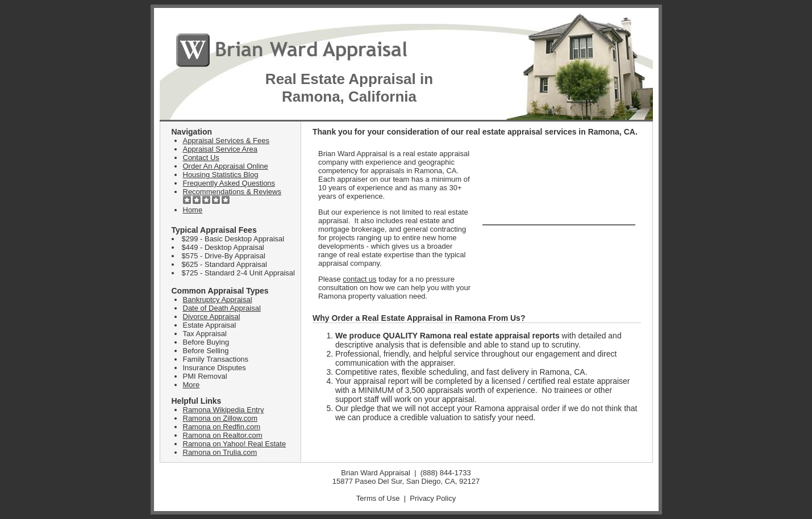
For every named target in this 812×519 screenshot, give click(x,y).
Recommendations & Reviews (232, 192)
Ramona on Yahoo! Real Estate (235, 444)
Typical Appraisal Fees (214, 230)
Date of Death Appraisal (222, 308)
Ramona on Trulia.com (220, 452)
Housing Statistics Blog (221, 175)
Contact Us (201, 158)
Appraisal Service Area (220, 149)
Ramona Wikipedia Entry (224, 410)
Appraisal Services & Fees (226, 141)
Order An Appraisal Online (226, 166)
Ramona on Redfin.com (222, 427)
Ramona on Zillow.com (220, 418)
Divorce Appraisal (212, 317)
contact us (359, 279)
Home (193, 210)
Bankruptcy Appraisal (218, 300)
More (191, 385)
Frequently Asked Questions (229, 183)
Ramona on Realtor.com (223, 435)
